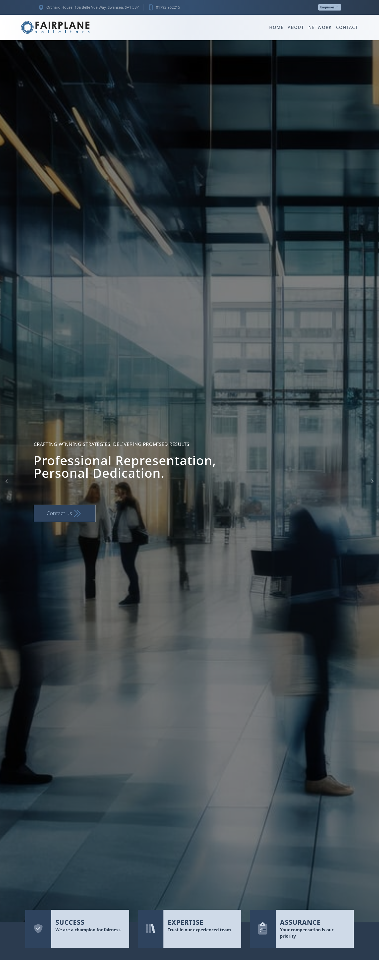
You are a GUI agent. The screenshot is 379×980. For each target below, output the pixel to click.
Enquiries (330, 7)
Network (320, 27)
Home (276, 27)
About (296, 27)
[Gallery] (189, 481)
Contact (347, 27)
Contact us (65, 513)
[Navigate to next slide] (372, 481)
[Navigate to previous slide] (7, 481)
